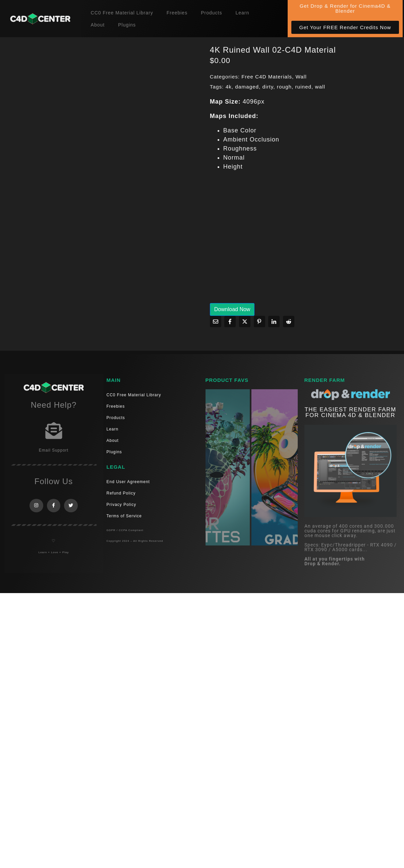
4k (229, 87)
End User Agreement (128, 482)
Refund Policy (121, 493)
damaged (247, 87)
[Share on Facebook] (230, 322)
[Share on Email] (216, 322)
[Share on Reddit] (289, 322)
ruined (303, 87)
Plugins (127, 25)
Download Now (232, 309)
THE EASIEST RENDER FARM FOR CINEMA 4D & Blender (350, 412)
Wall (301, 77)
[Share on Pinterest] (259, 322)
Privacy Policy (122, 505)
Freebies (177, 13)
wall (320, 87)
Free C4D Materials (267, 77)
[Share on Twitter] (245, 322)
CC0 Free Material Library (122, 13)
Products (211, 13)
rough (284, 87)
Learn (242, 13)
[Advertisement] (289, 242)
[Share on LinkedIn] (274, 322)
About (98, 25)
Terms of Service (124, 516)
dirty (268, 87)
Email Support (54, 450)
